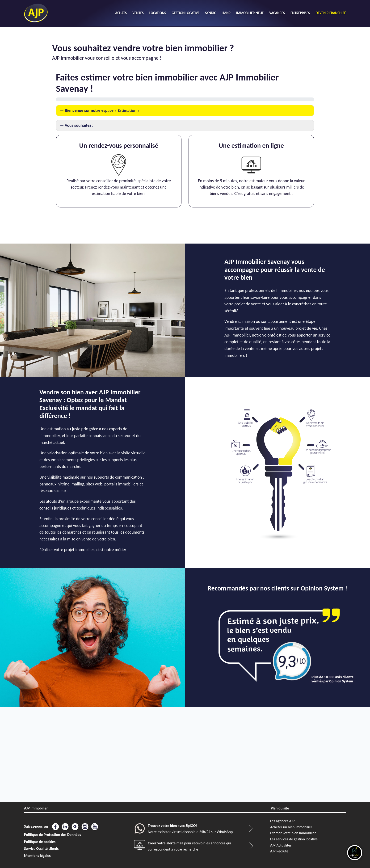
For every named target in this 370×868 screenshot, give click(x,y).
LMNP (226, 13)
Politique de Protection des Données (53, 835)
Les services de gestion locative (294, 839)
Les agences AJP (282, 821)
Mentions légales (37, 856)
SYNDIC (211, 13)
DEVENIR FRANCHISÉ (331, 13)
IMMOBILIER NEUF (250, 13)
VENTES (138, 13)
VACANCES (277, 13)
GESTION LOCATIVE (185, 13)
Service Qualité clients (41, 849)
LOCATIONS (158, 13)
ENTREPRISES (300, 13)
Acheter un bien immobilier (291, 827)
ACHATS (121, 13)
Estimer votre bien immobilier (293, 833)
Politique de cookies (40, 842)
